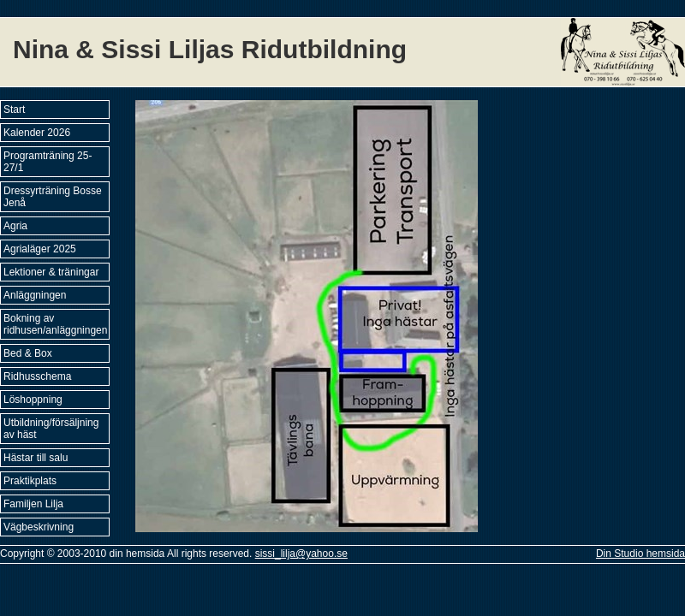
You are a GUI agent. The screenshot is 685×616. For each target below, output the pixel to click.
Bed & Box (28, 353)
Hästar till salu (36, 458)
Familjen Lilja (33, 504)
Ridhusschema (37, 376)
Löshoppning (33, 400)
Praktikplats (30, 481)
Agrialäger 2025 (40, 249)
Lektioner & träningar (51, 272)
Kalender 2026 (37, 133)
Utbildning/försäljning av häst (51, 429)
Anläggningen (35, 295)
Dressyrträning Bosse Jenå (53, 197)
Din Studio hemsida (640, 554)
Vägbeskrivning (39, 527)
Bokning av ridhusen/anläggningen (55, 324)
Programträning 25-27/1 (48, 162)
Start (14, 110)
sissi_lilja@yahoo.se (301, 554)
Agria (15, 226)
